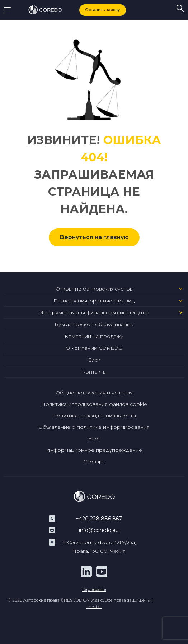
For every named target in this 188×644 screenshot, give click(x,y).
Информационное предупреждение (94, 450)
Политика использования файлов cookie (94, 404)
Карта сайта (94, 589)
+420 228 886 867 (99, 519)
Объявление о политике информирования (94, 427)
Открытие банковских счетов (94, 289)
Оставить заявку (102, 10)
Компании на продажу (94, 336)
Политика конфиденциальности (94, 416)
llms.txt (94, 606)
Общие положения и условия (94, 393)
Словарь (94, 462)
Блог (94, 360)
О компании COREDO (94, 348)
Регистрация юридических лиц (94, 301)
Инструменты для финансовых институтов (94, 312)
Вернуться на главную (94, 237)
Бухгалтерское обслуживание (94, 324)
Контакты (94, 372)
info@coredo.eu (99, 530)
